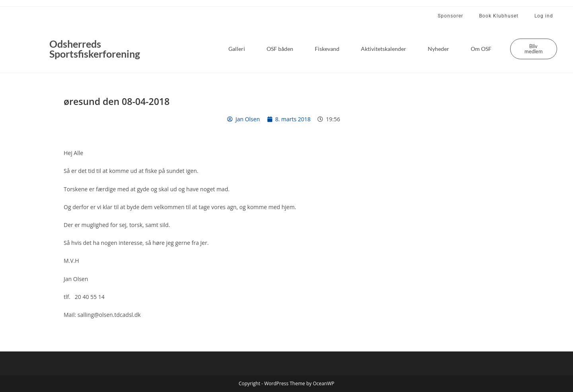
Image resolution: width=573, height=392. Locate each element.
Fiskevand (327, 49)
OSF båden (280, 49)
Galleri (237, 49)
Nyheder (439, 49)
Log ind (544, 16)
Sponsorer (450, 16)
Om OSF (481, 49)
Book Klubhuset (499, 16)
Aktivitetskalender (384, 49)
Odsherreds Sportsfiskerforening (95, 49)
